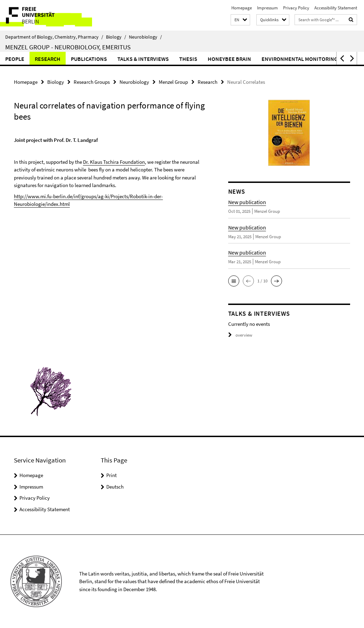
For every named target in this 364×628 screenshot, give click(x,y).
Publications (89, 59)
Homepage (242, 8)
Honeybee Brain (229, 59)
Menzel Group (173, 82)
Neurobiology (145, 37)
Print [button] (111, 475)
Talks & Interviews (143, 59)
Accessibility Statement (336, 8)
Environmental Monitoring (300, 59)
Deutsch (115, 487)
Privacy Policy (296, 8)
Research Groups (92, 82)
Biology (116, 37)
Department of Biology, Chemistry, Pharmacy (54, 37)
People (15, 59)
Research (48, 59)
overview (240, 335)
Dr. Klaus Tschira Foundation (114, 162)
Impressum (267, 8)
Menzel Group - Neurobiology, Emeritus (68, 47)
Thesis (188, 59)
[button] (240, 20)
